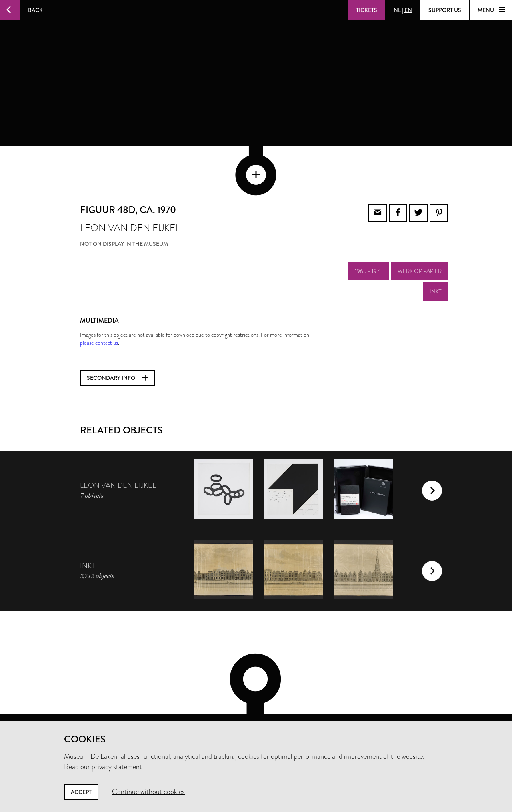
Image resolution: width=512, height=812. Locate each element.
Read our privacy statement (103, 767)
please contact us (99, 305)
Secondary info (117, 340)
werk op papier (420, 233)
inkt (436, 253)
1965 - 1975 (369, 233)
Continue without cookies (148, 792)
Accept (81, 792)
